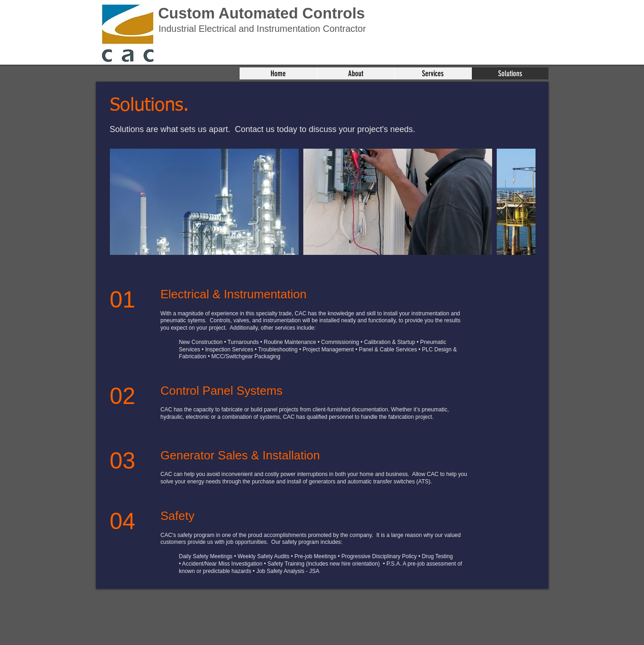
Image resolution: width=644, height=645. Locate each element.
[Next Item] (520, 202)
